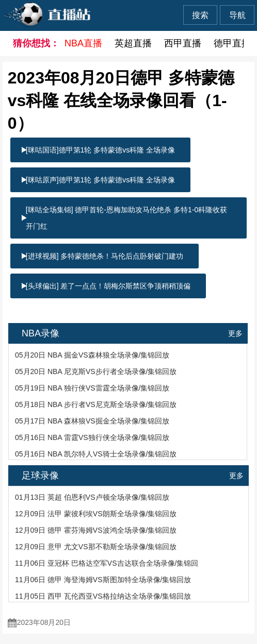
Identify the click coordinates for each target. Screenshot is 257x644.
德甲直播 (232, 43)
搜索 (200, 15)
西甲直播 (183, 43)
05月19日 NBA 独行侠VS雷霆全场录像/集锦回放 (92, 388)
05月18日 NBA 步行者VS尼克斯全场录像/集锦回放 (96, 404)
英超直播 (133, 43)
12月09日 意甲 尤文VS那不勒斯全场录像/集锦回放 (96, 547)
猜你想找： (33, 43)
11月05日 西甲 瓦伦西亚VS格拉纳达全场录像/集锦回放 (103, 596)
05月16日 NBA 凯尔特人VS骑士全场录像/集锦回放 (96, 454)
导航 (237, 15)
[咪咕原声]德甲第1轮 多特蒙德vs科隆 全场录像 (100, 180)
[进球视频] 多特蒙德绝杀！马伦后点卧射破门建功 (105, 256)
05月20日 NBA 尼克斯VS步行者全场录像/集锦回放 (96, 371)
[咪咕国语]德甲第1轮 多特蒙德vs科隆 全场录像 (100, 150)
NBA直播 (83, 43)
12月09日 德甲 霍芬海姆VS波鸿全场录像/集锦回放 (96, 530)
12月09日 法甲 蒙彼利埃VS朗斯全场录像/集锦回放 (96, 514)
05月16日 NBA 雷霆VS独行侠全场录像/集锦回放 (92, 437)
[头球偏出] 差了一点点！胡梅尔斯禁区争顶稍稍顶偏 (108, 286)
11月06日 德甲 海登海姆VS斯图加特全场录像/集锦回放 (103, 580)
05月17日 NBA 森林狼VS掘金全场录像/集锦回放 (92, 421)
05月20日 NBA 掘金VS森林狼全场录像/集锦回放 (92, 355)
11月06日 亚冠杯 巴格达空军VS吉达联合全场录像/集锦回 (107, 563)
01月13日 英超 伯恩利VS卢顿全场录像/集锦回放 (92, 497)
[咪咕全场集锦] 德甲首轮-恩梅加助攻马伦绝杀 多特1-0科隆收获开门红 (126, 218)
